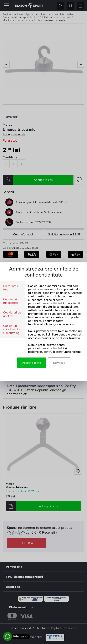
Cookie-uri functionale (11, 301)
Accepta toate (32, 363)
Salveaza (59, 363)
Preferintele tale (11, 288)
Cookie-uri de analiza (12, 314)
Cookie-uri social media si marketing (11, 329)
